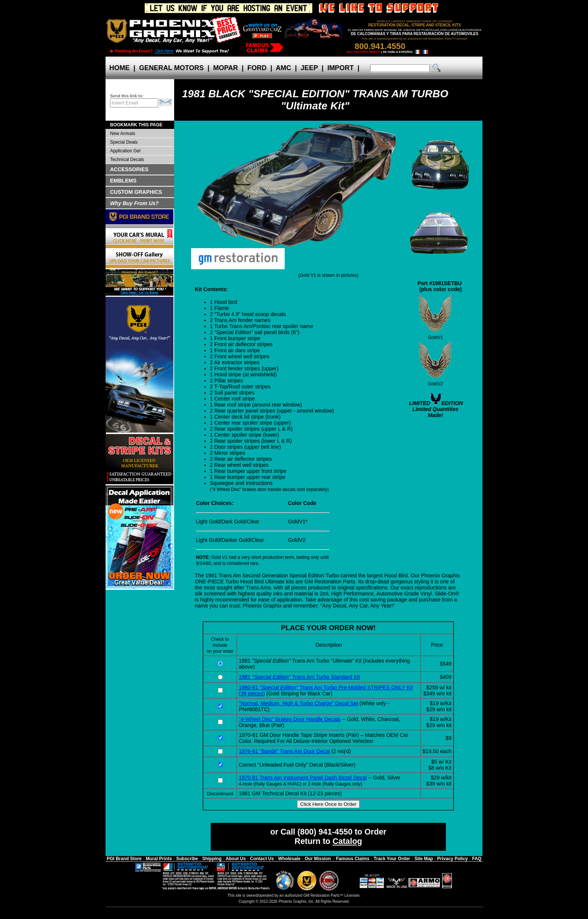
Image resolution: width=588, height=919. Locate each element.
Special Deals (124, 142)
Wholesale (289, 859)
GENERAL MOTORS (171, 68)
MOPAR (225, 68)
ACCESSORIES (129, 169)
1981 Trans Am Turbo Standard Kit (299, 677)
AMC (283, 68)
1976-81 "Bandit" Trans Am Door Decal (284, 751)
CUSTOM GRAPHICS (136, 192)
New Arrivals (123, 133)
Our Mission (318, 859)
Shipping (212, 859)
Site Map (423, 859)
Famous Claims (353, 859)
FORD (257, 68)
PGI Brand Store (124, 859)
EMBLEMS (123, 181)
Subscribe (187, 859)
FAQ (477, 859)
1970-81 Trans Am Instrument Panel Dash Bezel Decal (302, 778)
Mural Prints (159, 859)
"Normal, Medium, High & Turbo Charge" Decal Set (298, 703)
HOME (119, 68)
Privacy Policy (452, 859)
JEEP (309, 68)
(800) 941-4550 (325, 832)
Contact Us (262, 859)
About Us (236, 859)
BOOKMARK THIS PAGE (136, 125)
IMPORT (340, 68)
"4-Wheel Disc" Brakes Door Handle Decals (289, 719)
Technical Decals (127, 160)
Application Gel (125, 151)
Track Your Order (392, 859)
